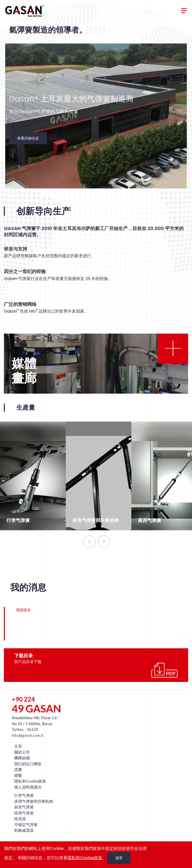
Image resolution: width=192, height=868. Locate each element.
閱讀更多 (24, 610)
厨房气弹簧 (24, 807)
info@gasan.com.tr (28, 735)
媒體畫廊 (24, 371)
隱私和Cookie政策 (30, 781)
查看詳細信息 (28, 138)
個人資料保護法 (28, 787)
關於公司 (22, 752)
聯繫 (18, 775)
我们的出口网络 (28, 764)
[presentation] (175, 126)
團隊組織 (22, 758)
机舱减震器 (24, 830)
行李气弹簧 (24, 795)
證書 (18, 769)
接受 (119, 858)
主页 (18, 746)
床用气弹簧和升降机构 (34, 801)
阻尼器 (20, 819)
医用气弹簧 (24, 813)
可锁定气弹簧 (26, 825)
